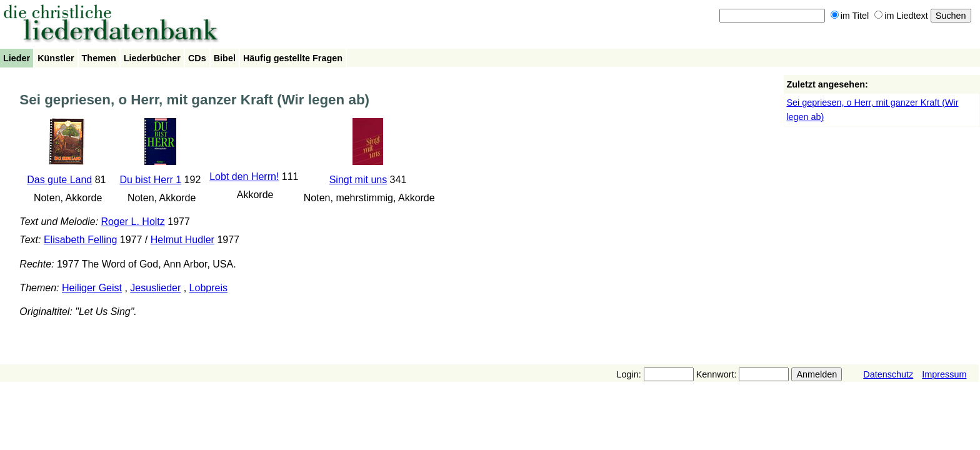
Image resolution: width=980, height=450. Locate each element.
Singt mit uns (358, 180)
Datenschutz (888, 374)
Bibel (225, 58)
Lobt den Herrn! (244, 177)
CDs (197, 58)
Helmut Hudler (182, 240)
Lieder (17, 58)
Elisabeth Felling (80, 240)
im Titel (850, 16)
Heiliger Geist (92, 288)
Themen (99, 58)
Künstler (56, 58)
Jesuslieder (155, 288)
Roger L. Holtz (133, 222)
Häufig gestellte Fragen (293, 58)
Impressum (944, 374)
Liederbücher (152, 58)
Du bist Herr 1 (150, 180)
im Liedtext (901, 16)
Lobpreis (208, 288)
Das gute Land (59, 180)
